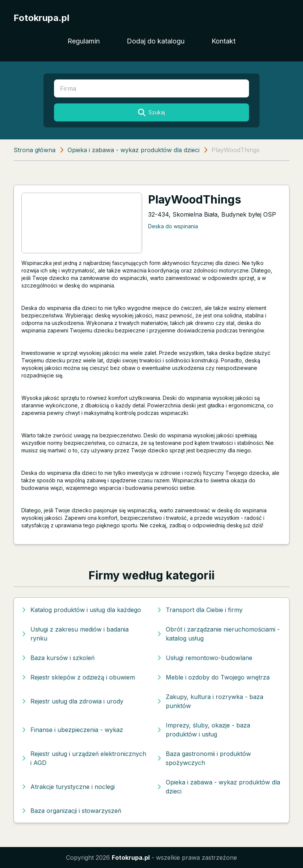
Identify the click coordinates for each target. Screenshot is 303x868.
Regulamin (84, 41)
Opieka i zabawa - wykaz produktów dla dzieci (133, 150)
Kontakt (223, 41)
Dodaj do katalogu (156, 41)
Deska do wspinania (173, 226)
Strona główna (34, 150)
